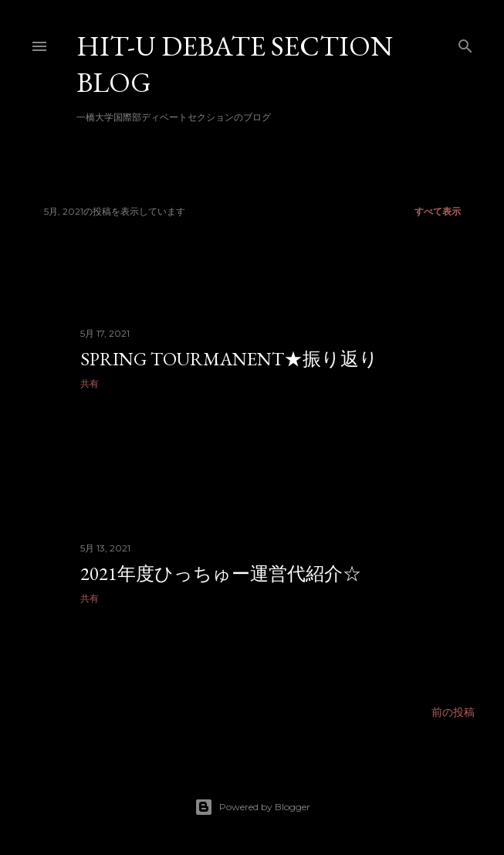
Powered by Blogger (252, 807)
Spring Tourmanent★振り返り (229, 359)
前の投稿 (453, 712)
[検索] (465, 43)
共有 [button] (90, 383)
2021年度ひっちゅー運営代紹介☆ (221, 573)
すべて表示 (438, 211)
